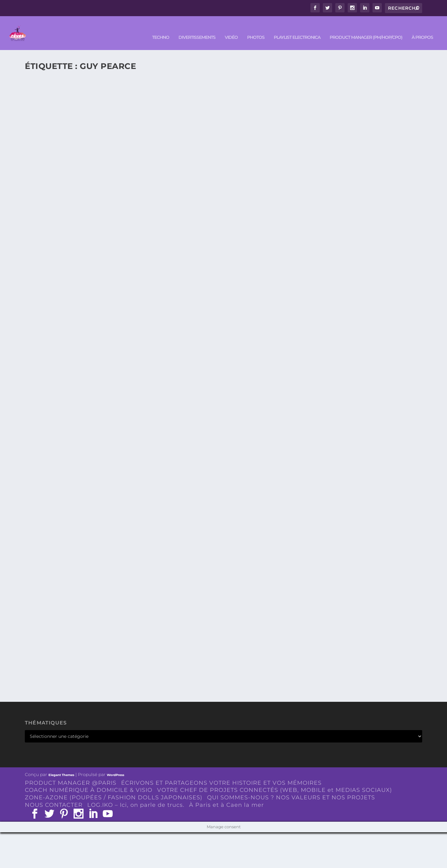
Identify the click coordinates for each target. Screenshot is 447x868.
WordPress (115, 766)
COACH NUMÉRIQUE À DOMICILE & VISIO (89, 781)
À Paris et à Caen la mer (226, 796)
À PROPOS (422, 28)
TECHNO (161, 28)
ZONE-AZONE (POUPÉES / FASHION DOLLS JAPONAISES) (114, 788)
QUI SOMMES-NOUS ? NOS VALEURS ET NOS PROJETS (291, 788)
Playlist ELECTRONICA (297, 28)
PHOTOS (256, 28)
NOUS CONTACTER (54, 796)
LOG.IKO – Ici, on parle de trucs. (136, 796)
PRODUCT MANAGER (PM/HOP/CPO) (366, 28)
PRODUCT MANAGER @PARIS (71, 774)
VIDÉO (231, 28)
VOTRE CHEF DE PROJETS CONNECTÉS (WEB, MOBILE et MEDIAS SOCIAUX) (275, 781)
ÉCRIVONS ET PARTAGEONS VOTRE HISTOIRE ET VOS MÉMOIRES (221, 774)
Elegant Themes (61, 766)
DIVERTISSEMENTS (197, 28)
